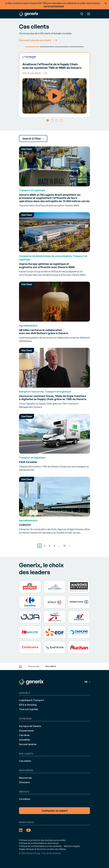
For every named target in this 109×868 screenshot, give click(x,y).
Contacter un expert (55, 811)
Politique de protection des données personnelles (42, 840)
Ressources (34, 666)
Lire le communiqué (54, 6)
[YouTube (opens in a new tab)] (29, 830)
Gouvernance (26, 731)
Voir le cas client (35, 73)
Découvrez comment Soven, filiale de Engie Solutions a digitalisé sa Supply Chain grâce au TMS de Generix (53, 398)
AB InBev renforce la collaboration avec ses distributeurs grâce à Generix (44, 332)
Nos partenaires (28, 744)
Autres (77, 47)
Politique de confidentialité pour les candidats (40, 846)
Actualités (25, 740)
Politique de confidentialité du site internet (39, 843)
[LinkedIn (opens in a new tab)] (21, 830)
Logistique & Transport (32, 700)
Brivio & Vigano (62, 47)
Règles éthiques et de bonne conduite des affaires (43, 849)
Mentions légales (72, 846)
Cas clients (25, 761)
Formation (25, 799)
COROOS (25, 525)
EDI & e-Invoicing (28, 705)
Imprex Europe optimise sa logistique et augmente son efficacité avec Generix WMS (47, 265)
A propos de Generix (30, 726)
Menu (89, 14)
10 (65, 546)
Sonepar (32, 47)
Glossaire (24, 782)
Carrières (24, 735)
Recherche (82, 14)
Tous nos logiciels (29, 709)
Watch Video (54, 96)
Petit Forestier (47, 47)
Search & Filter (32, 139)
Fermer (106, 3)
